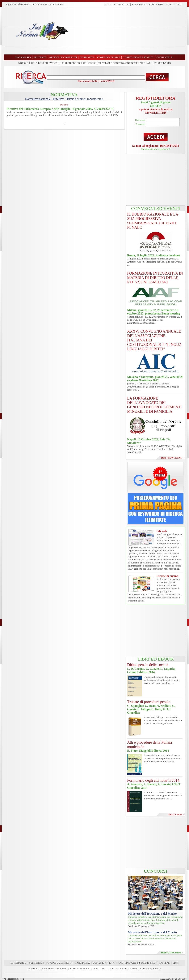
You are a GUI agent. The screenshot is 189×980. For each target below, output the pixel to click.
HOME (107, 4)
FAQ (179, 4)
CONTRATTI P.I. (161, 963)
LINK (176, 963)
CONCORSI (89, 63)
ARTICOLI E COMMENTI (59, 963)
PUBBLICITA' (122, 4)
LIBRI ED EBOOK (70, 63)
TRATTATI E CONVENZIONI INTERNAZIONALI (125, 63)
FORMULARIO (162, 63)
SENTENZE (36, 963)
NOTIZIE (23, 63)
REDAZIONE (139, 4)
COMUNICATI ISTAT (104, 963)
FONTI (170, 4)
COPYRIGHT (156, 4)
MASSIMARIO (18, 963)
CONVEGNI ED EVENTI (44, 63)
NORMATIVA (83, 963)
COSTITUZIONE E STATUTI (134, 963)
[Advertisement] (128, 31)
